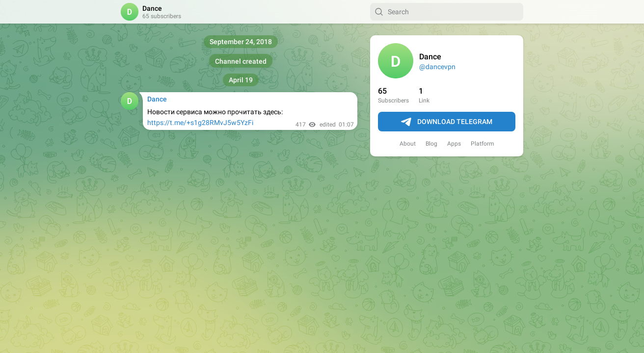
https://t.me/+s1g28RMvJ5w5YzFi (200, 123)
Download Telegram (447, 122)
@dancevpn (437, 67)
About (408, 144)
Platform (483, 144)
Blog (431, 144)
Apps (454, 144)
